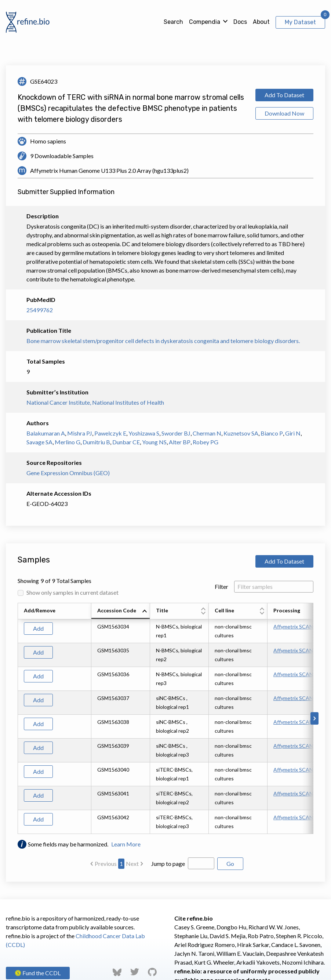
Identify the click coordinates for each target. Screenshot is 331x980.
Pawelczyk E (110, 433)
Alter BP (180, 442)
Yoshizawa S (144, 433)
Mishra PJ (80, 433)
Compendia (205, 22)
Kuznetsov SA (241, 433)
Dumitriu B (96, 442)
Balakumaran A (46, 433)
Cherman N (207, 433)
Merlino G (68, 442)
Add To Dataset (284, 95)
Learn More (126, 844)
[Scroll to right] (314, 718)
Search (173, 22)
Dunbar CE (126, 442)
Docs (240, 22)
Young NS (154, 442)
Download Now (284, 113)
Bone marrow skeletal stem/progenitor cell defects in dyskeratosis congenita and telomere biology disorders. (163, 341)
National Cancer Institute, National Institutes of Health (95, 402)
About (261, 22)
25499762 (40, 310)
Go (230, 864)
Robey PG (205, 442)
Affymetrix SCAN (293, 626)
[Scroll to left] (17, 718)
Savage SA (39, 442)
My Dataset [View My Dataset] (300, 22)
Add (38, 628)
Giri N (293, 433)
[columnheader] (121, 611)
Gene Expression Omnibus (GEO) (68, 473)
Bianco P (272, 433)
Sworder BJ (176, 433)
